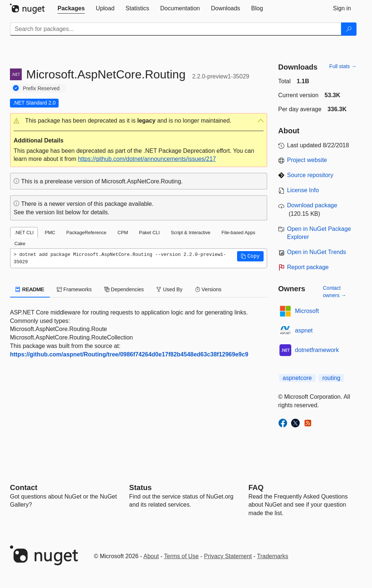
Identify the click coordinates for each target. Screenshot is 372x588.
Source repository (310, 175)
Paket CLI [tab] (149, 233)
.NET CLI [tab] (24, 233)
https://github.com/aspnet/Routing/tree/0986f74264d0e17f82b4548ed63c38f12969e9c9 (129, 354)
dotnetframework (317, 350)
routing (331, 378)
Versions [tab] (208, 289)
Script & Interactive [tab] (190, 233)
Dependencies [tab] (124, 289)
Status (140, 487)
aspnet (304, 330)
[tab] (71, 8)
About (151, 556)
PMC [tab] (50, 233)
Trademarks (273, 556)
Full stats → (343, 66)
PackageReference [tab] (86, 233)
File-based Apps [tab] (239, 233)
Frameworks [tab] (74, 289)
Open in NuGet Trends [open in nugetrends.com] (317, 252)
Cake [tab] (20, 244)
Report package (308, 267)
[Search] (349, 29)
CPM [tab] (123, 233)
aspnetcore (297, 378)
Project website (307, 160)
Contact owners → (335, 292)
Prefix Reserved (41, 88)
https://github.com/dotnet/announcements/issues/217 (147, 159)
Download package (312, 205)
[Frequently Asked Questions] (256, 487)
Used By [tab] (169, 289)
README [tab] (30, 289)
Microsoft (307, 311)
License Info (303, 190)
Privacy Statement (228, 556)
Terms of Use (181, 556)
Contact (24, 487)
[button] (139, 121)
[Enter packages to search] (176, 29)
